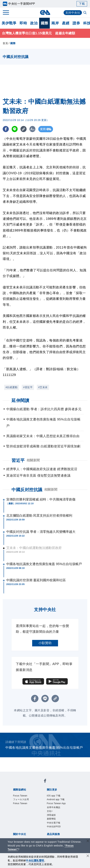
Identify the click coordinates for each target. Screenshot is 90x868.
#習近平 (28, 387)
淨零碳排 (52, 816)
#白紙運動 (11, 387)
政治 (34, 23)
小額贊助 (45, 643)
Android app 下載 (56, 800)
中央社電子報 (54, 824)
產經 (66, 23)
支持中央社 (73, 13)
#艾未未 (43, 387)
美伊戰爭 (9, 23)
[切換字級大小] (33, 129)
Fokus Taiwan (21, 804)
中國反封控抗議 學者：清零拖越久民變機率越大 (41, 532)
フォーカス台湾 (22, 800)
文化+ (50, 812)
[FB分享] (6, 129)
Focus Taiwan (21, 796)
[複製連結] (24, 129)
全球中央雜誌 (54, 808)
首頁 (5, 43)
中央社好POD (54, 828)
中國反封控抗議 (27, 490)
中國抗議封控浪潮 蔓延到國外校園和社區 (36, 580)
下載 (82, 4)
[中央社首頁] (45, 12)
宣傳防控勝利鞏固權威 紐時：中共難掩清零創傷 (41, 499)
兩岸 (55, 23)
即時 (23, 23)
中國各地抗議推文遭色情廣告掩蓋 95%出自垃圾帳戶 (44, 564)
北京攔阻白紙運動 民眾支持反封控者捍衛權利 (39, 516)
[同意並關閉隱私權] (88, 856)
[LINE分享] (15, 129)
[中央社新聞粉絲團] (45, 782)
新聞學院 (52, 820)
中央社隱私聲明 (35, 860)
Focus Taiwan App (57, 804)
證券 (76, 23)
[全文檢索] (85, 13)
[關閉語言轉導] (88, 841)
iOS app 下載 (54, 796)
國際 (44, 23)
